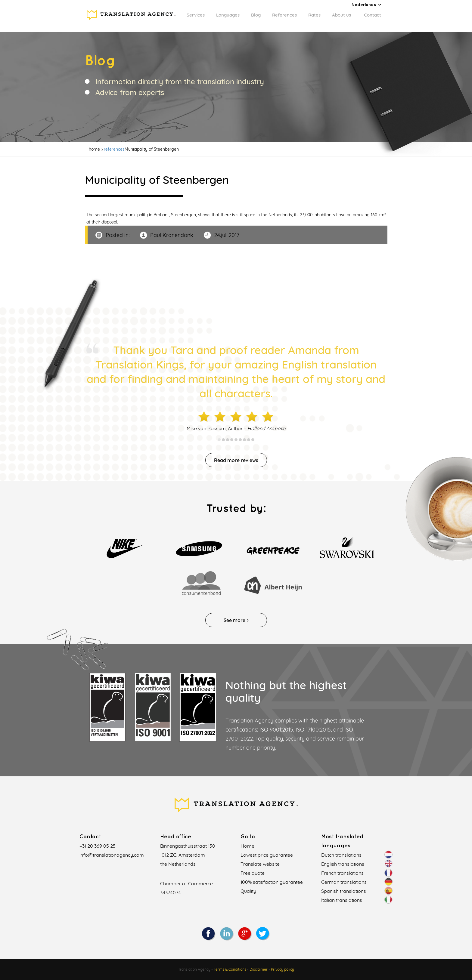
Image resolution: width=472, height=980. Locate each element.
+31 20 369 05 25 (98, 846)
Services (196, 15)
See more (236, 620)
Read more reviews (236, 460)
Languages (228, 15)
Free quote (253, 873)
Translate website (260, 864)
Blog (256, 15)
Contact (373, 15)
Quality (248, 891)
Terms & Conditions (230, 969)
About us (342, 15)
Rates (314, 15)
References (284, 15)
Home (247, 846)
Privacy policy (283, 969)
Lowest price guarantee (267, 855)
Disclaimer (259, 969)
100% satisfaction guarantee (272, 882)
